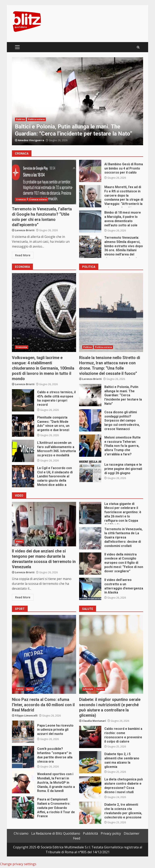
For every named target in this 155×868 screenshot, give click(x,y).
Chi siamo (21, 833)
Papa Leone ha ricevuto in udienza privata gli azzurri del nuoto (23, 732)
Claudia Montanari (94, 721)
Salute (100, 689)
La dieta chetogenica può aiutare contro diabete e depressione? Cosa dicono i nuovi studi (90, 787)
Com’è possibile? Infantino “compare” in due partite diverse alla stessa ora (23, 757)
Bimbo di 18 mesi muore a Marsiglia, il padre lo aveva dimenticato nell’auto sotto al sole (90, 222)
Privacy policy (111, 833)
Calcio (20, 689)
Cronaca (21, 199)
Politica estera (36, 119)
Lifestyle (88, 689)
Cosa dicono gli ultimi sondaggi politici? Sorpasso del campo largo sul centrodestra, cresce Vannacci (90, 420)
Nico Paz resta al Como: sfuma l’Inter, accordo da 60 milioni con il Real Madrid (44, 654)
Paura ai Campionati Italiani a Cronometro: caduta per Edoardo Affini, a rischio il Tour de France (23, 808)
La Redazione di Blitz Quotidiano (56, 833)
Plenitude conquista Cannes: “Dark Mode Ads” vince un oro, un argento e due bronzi (23, 426)
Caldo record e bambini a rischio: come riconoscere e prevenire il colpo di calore (90, 737)
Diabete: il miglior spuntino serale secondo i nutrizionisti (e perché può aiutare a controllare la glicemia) (111, 654)
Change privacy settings (18, 864)
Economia (22, 347)
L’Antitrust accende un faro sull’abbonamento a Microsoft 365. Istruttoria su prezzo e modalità (23, 451)
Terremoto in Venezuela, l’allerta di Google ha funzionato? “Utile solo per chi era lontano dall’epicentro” (44, 182)
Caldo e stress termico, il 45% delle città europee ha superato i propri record (23, 400)
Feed (77, 838)
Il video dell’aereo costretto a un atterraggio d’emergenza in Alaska (90, 589)
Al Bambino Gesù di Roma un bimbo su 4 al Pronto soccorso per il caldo (90, 171)
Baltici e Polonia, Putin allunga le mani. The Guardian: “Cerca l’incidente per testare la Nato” (77, 101)
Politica (20, 119)
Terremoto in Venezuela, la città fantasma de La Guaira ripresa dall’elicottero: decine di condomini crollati (90, 538)
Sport (30, 689)
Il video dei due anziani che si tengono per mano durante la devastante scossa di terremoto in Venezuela (44, 524)
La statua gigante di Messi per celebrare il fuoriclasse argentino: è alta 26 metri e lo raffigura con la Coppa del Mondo (90, 513)
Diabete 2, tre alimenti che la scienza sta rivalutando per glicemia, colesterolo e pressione (90, 813)
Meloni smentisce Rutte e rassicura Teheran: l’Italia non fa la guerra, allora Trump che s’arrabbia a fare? (90, 446)
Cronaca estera (38, 199)
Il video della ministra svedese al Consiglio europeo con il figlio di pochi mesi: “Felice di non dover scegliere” (90, 564)
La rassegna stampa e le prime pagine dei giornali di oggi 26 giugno (90, 471)
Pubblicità (90, 833)
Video (19, 542)
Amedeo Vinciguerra (31, 140)
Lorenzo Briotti (25, 230)
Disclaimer (132, 833)
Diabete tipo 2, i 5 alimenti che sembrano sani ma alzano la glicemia (90, 762)
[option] (77, 101)
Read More (23, 255)
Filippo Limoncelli (26, 716)
